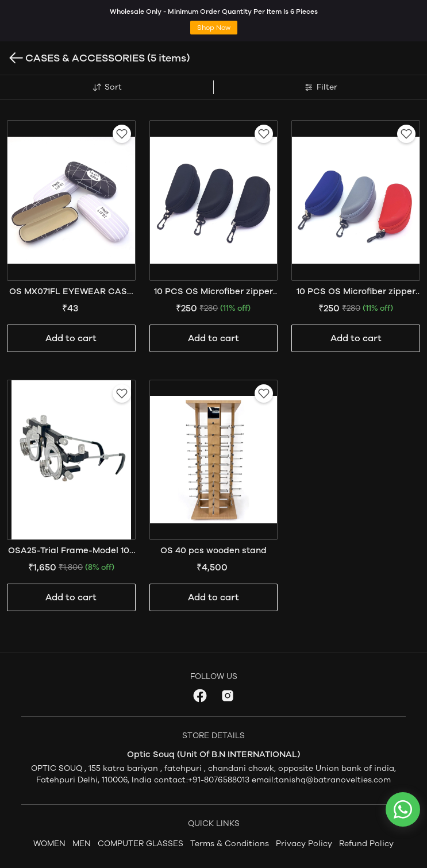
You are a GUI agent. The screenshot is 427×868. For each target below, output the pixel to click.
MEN (82, 844)
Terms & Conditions (230, 844)
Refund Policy (366, 844)
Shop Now (214, 28)
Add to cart (71, 338)
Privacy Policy (304, 844)
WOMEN (49, 844)
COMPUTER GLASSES (141, 844)
